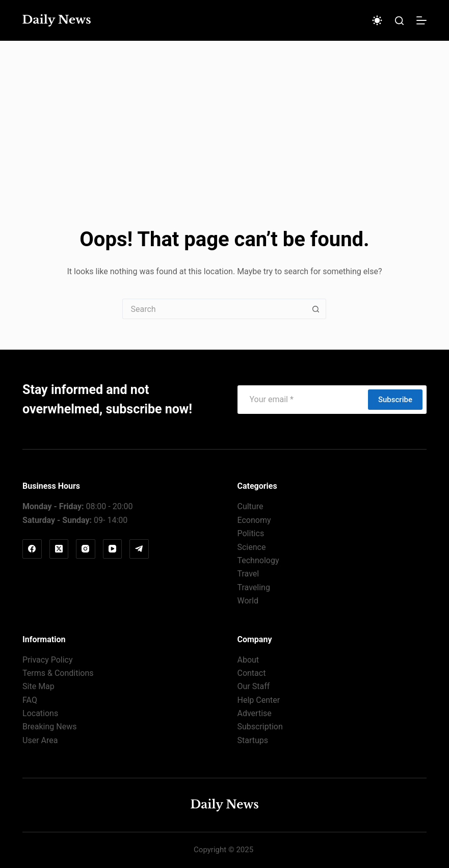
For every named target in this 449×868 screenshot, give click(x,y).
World (247, 601)
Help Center (258, 700)
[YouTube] (113, 549)
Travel (248, 574)
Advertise (254, 713)
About (248, 660)
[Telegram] (139, 549)
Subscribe (395, 400)
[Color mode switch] (377, 20)
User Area (40, 740)
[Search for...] (214, 309)
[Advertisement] (224, 117)
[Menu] (421, 20)
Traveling (253, 587)
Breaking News (49, 727)
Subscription (260, 727)
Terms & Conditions (58, 673)
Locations (40, 713)
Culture (250, 506)
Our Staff (253, 686)
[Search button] (316, 309)
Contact (251, 673)
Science (251, 547)
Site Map (38, 686)
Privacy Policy (48, 660)
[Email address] (302, 400)
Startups (253, 740)
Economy (254, 520)
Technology (258, 560)
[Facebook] (32, 549)
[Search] (399, 21)
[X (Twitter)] (59, 549)
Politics (250, 533)
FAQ (30, 700)
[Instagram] (86, 549)
